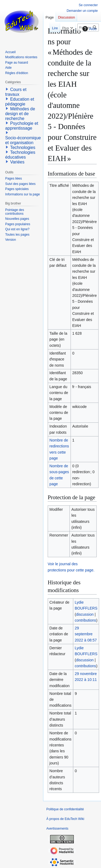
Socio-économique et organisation (23, 140)
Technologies (23, 147)
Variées (17, 162)
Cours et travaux (16, 92)
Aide (89, 29)
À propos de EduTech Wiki (65, 819)
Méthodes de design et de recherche (20, 114)
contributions (85, 620)
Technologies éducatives (20, 155)
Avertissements (57, 829)
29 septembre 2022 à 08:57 (86, 634)
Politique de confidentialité (65, 809)
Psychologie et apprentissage (22, 126)
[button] (7, 89)
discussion (85, 614)
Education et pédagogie (20, 102)
